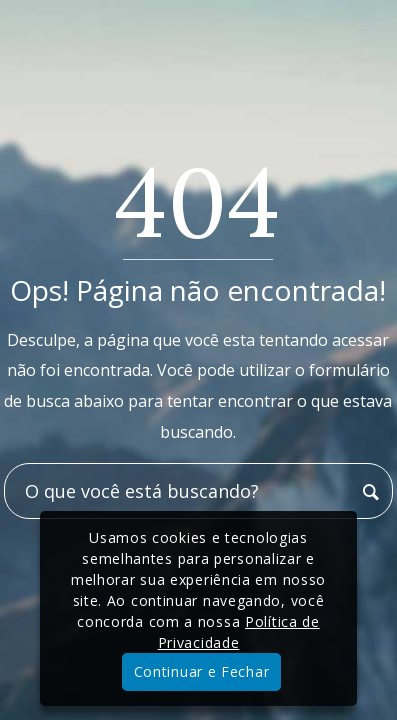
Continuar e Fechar (202, 671)
